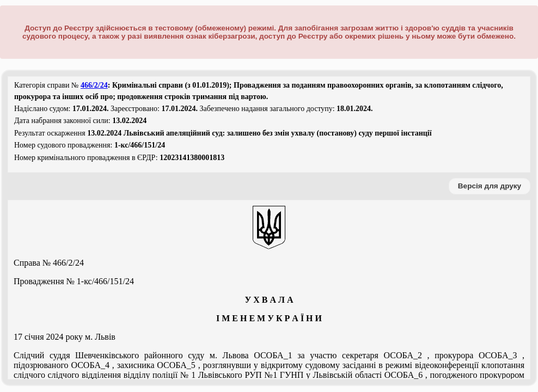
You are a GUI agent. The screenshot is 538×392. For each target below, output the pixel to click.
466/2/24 (94, 85)
